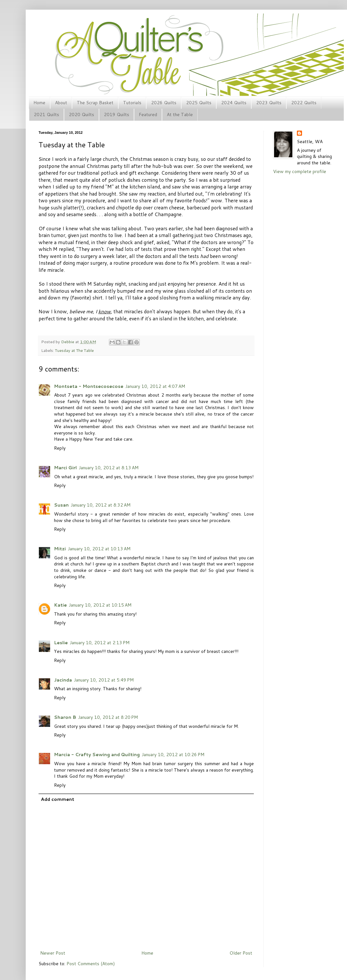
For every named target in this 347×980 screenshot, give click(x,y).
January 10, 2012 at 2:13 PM (100, 643)
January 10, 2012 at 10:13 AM (99, 549)
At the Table (180, 114)
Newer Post (53, 953)
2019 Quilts (116, 114)
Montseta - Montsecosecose (89, 386)
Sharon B (65, 717)
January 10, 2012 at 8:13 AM (109, 468)
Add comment (58, 799)
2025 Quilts (199, 103)
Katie (60, 605)
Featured (148, 114)
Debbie (68, 342)
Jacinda (63, 680)
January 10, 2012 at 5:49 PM (104, 680)
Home (39, 103)
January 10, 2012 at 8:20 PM (108, 717)
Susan (61, 505)
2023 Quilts (269, 103)
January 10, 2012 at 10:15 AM (100, 605)
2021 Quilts (46, 114)
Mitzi (60, 549)
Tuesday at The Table (74, 350)
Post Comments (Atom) (91, 964)
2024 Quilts (234, 103)
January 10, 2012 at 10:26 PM (173, 755)
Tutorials (132, 103)
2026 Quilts (164, 103)
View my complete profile (300, 171)
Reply (60, 448)
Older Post (241, 953)
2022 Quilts (304, 103)
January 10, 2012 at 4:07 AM (155, 386)
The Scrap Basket (95, 103)
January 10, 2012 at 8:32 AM (101, 505)
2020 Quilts (81, 114)
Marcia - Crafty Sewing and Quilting (97, 755)
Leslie (61, 643)
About (61, 103)
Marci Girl (65, 468)
